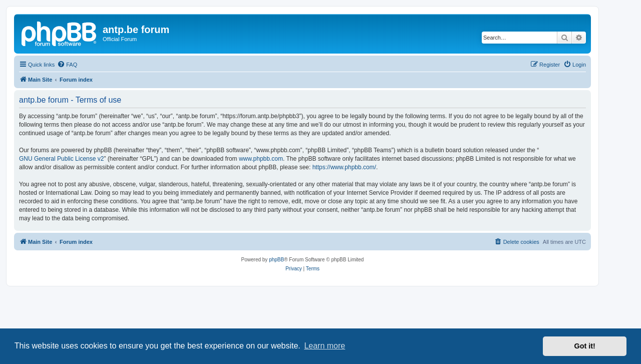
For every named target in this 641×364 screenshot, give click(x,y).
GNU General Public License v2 (61, 159)
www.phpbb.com (261, 159)
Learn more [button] (325, 346)
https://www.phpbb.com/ (344, 167)
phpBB (276, 260)
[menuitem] (67, 65)
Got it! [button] (585, 346)
